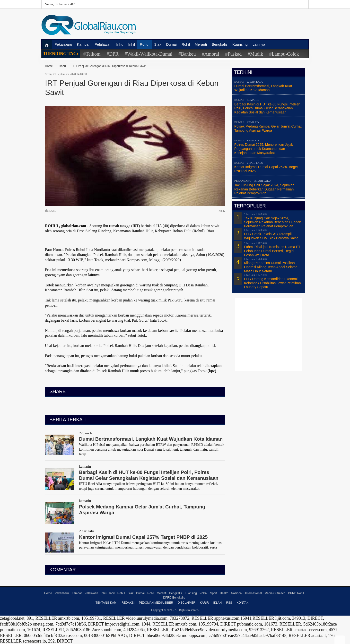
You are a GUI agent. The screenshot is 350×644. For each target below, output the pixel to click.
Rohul (144, 44)
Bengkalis (220, 44)
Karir (204, 603)
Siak (158, 44)
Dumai (171, 44)
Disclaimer (187, 603)
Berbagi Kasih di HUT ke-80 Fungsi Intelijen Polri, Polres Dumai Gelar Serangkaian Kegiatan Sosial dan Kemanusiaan (267, 108)
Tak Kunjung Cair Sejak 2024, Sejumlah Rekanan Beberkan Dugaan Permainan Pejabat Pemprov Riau (264, 189)
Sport (214, 593)
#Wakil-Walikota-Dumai (149, 54)
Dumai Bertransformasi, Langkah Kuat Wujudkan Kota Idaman (263, 88)
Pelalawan (103, 44)
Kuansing (240, 44)
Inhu (120, 44)
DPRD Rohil (296, 593)
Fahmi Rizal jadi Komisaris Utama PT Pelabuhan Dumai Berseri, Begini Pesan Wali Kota (272, 251)
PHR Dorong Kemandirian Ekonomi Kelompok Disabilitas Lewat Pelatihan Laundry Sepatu (272, 283)
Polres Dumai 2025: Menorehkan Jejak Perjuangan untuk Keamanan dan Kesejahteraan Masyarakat (264, 149)
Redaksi (128, 603)
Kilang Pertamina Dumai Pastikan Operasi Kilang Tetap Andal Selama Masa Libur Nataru (271, 267)
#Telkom (92, 54)
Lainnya (259, 44)
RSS (229, 603)
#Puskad (233, 54)
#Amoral (210, 54)
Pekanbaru (63, 44)
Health (224, 593)
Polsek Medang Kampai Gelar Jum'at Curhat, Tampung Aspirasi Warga (268, 128)
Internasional (254, 593)
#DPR (113, 54)
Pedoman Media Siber (156, 603)
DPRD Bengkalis (174, 598)
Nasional (237, 593)
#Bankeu (187, 54)
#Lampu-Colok (284, 54)
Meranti (201, 44)
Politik (203, 593)
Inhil (132, 44)
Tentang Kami (106, 603)
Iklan (217, 603)
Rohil (186, 44)
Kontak (242, 603)
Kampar (83, 44)
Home (49, 66)
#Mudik (255, 54)
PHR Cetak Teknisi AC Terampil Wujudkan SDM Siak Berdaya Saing (271, 236)
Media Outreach (275, 593)
